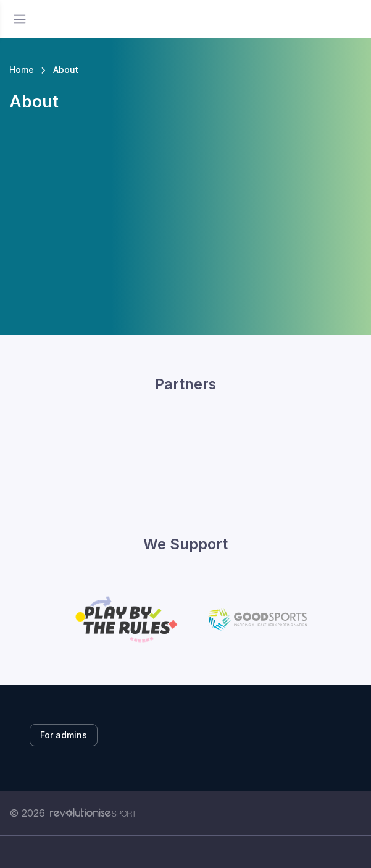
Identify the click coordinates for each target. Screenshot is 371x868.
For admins (64, 735)
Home (22, 70)
